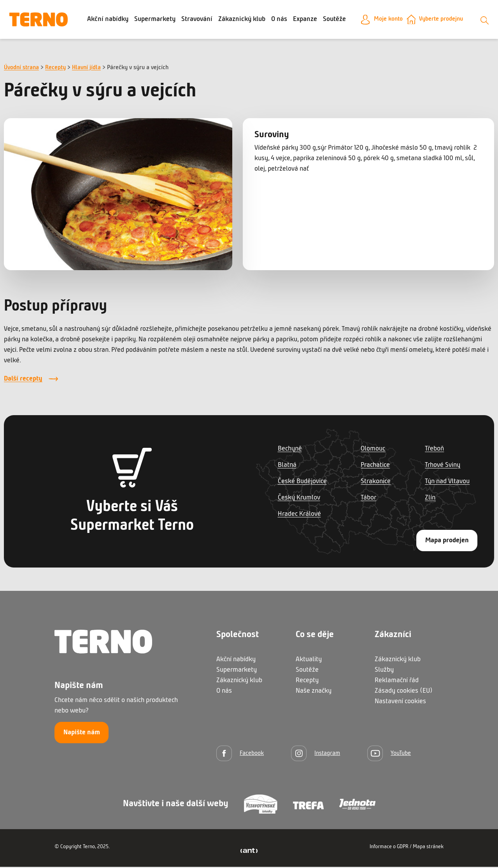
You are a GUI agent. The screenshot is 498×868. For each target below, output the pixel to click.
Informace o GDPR (389, 848)
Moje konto (384, 20)
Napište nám (82, 734)
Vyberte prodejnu (441, 20)
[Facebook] (240, 754)
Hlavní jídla (86, 69)
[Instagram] (316, 754)
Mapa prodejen (447, 542)
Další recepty (23, 380)
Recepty (55, 69)
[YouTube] (389, 754)
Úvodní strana (21, 69)
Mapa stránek (428, 848)
